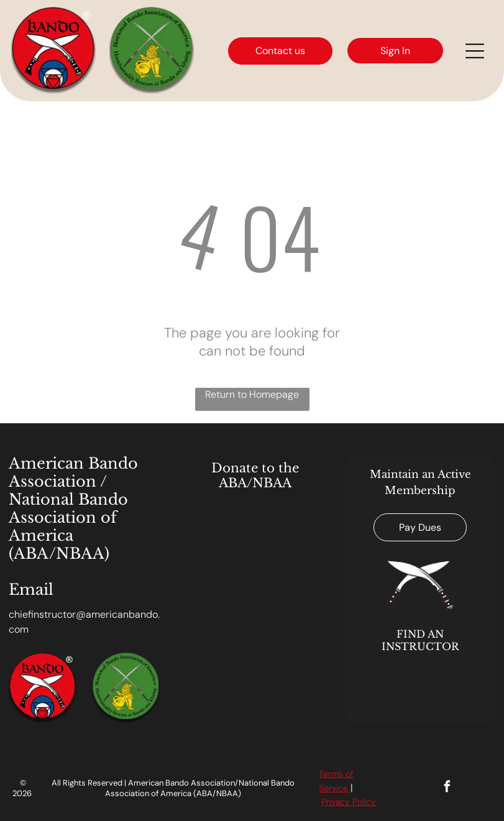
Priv (328, 802)
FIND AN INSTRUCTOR (420, 640)
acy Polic (353, 802)
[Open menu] (475, 51)
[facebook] (447, 788)
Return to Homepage (252, 394)
